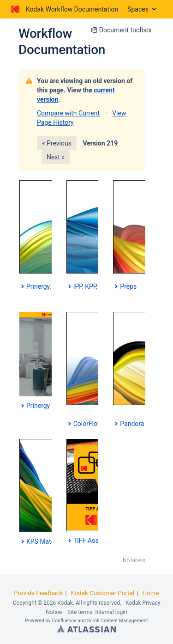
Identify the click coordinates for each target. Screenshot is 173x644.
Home (151, 593)
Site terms (80, 612)
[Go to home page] (64, 9)
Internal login (111, 612)
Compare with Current (68, 113)
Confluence (64, 621)
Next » (56, 157)
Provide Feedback (38, 593)
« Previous (57, 143)
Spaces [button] (138, 9)
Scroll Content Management (118, 621)
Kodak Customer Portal (102, 593)
